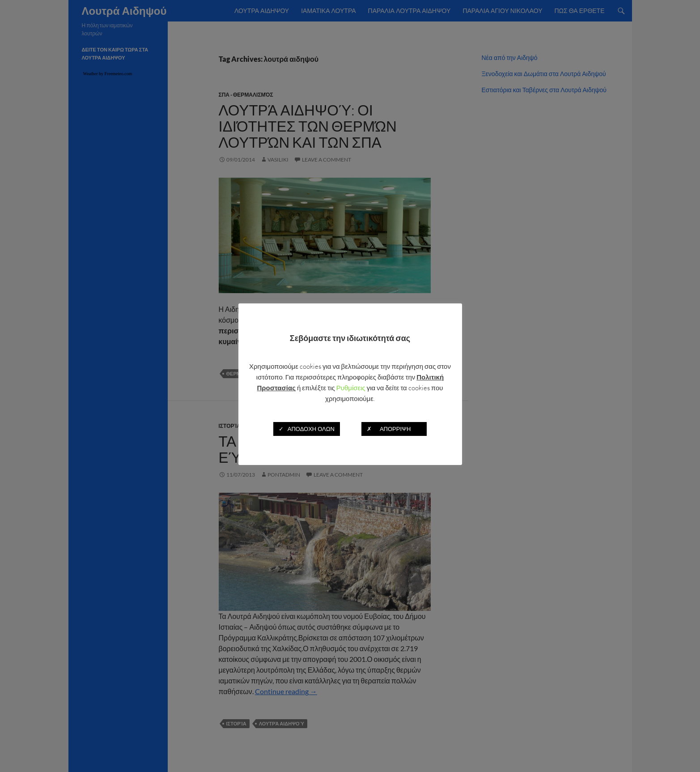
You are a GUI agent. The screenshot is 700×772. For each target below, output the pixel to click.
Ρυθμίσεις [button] (351, 388)
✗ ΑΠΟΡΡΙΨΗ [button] (394, 429)
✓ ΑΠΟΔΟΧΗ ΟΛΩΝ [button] (307, 429)
